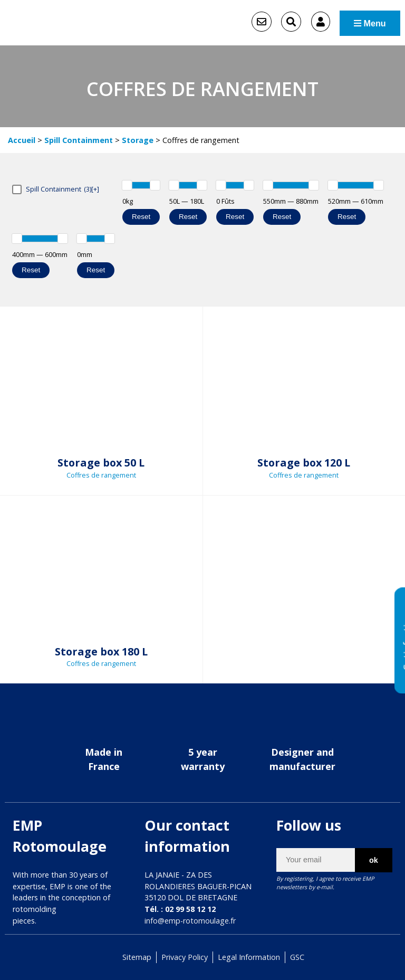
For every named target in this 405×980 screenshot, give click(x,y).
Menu (370, 23)
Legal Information (249, 957)
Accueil (22, 140)
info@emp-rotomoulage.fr (190, 921)
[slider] (127, 185)
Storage (138, 140)
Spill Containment (79, 140)
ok (374, 860)
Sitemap (137, 957)
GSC (297, 957)
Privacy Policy (185, 957)
